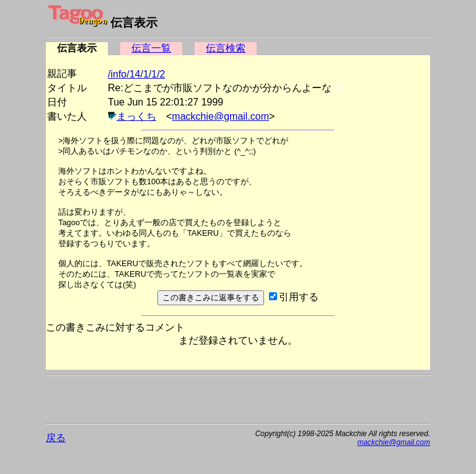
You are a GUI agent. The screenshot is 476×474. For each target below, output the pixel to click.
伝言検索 (226, 48)
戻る (56, 438)
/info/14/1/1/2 (137, 74)
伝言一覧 (151, 48)
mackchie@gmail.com (220, 116)
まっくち (136, 116)
